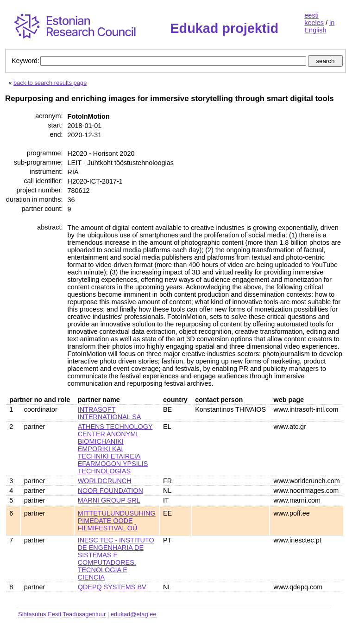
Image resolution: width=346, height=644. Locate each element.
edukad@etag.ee (134, 614)
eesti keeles (314, 19)
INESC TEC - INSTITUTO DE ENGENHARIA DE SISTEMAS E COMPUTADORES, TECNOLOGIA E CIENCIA (116, 559)
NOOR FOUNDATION (110, 491)
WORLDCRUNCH (105, 481)
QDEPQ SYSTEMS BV (112, 587)
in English (319, 26)
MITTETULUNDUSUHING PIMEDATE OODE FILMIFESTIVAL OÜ (117, 521)
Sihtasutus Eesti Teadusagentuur (62, 614)
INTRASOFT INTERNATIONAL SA (110, 413)
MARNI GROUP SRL (109, 500)
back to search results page (50, 83)
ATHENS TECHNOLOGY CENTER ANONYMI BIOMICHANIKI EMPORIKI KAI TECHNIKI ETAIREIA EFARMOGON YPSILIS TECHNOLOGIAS (115, 449)
